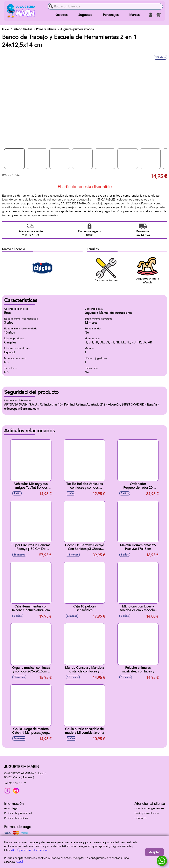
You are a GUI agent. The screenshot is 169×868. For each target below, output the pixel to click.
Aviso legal (11, 808)
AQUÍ (19, 862)
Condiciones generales (149, 808)
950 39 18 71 (18, 783)
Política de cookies (16, 818)
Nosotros (61, 15)
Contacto (140, 818)
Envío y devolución (147, 813)
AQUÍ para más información (29, 850)
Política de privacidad (18, 813)
